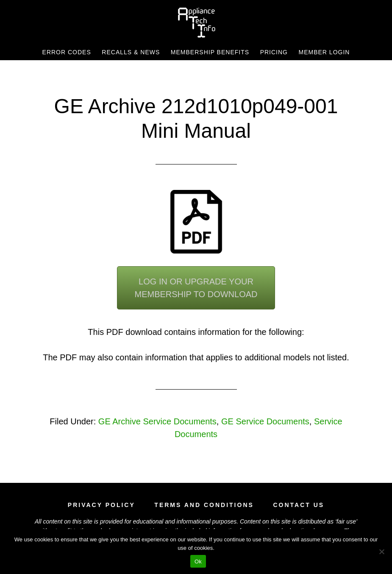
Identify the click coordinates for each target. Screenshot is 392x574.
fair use (346, 521)
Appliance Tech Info (196, 22)
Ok (198, 561)
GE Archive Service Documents (157, 421)
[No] (381, 552)
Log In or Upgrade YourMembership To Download (196, 288)
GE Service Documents (265, 421)
